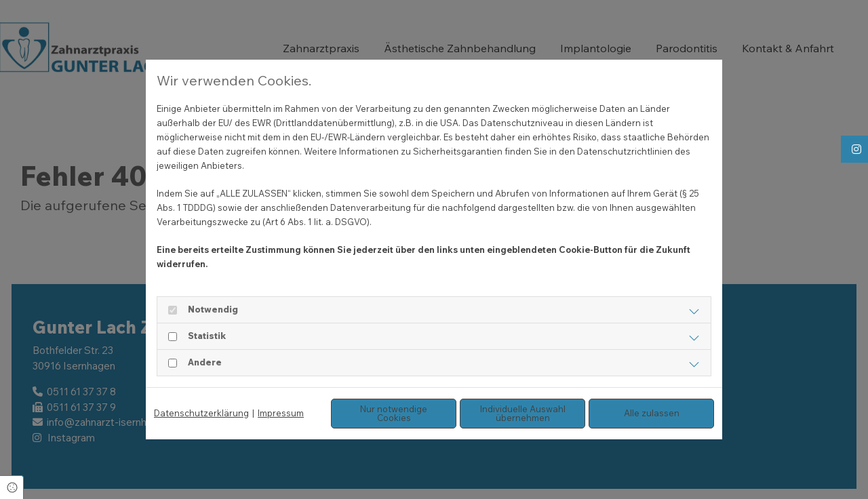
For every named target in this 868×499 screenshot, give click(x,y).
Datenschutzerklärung (201, 413)
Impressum (281, 413)
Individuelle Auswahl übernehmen (523, 413)
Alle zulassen (652, 413)
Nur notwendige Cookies (394, 413)
